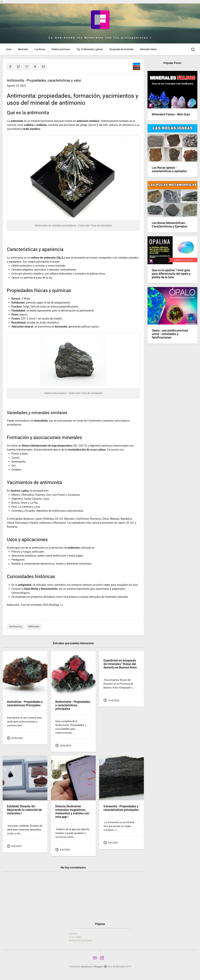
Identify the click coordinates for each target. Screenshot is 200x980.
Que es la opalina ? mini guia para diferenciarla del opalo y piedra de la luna (171, 274)
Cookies (73, 934)
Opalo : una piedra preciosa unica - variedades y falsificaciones (170, 334)
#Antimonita (16, 627)
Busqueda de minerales (122, 49)
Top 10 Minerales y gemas (90, 49)
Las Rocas (40, 49)
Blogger (98, 967)
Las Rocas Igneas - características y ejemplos (169, 169)
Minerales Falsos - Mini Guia (171, 114)
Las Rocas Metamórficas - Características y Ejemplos (170, 225)
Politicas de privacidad (80, 941)
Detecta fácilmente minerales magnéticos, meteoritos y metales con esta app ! (72, 812)
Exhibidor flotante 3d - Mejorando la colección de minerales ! (25, 810)
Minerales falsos (148, 49)
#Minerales (34, 627)
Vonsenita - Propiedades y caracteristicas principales (121, 808)
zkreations (86, 967)
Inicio (9, 49)
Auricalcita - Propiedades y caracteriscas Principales (25, 704)
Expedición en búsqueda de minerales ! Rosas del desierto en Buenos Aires (120, 664)
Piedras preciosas (61, 49)
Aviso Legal (75, 937)
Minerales (23, 49)
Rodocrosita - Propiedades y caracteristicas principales (73, 705)
